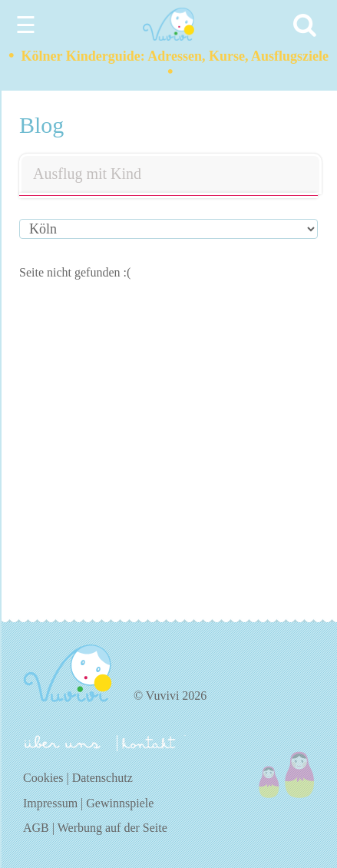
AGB (36, 828)
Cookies (43, 778)
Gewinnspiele (120, 803)
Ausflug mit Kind (87, 174)
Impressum (50, 803)
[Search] (307, 25)
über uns (63, 742)
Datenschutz (102, 778)
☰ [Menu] (26, 25)
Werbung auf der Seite (112, 828)
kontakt (151, 743)
